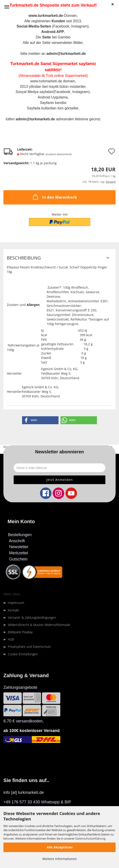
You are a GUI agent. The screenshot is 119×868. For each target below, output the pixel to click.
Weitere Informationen (60, 859)
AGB (11, 639)
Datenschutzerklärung (90, 838)
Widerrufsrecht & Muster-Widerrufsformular (39, 625)
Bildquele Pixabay (20, 632)
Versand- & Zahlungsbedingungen (32, 617)
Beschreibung (24, 258)
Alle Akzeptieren (60, 847)
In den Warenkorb (54, 197)
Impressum (16, 603)
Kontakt (13, 610)
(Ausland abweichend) (58, 154)
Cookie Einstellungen (23, 654)
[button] (40, 420)
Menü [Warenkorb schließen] (7, 7)
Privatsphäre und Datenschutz (29, 647)
